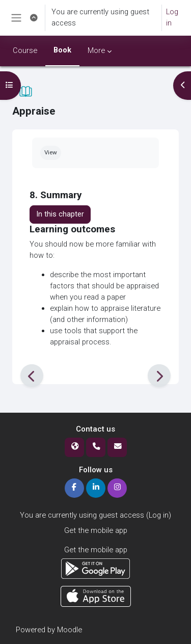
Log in (172, 17)
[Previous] (32, 376)
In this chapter (60, 214)
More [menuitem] (96, 50)
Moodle (70, 630)
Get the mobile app (96, 530)
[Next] (159, 376)
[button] (34, 18)
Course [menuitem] (25, 50)
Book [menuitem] (62, 50)
